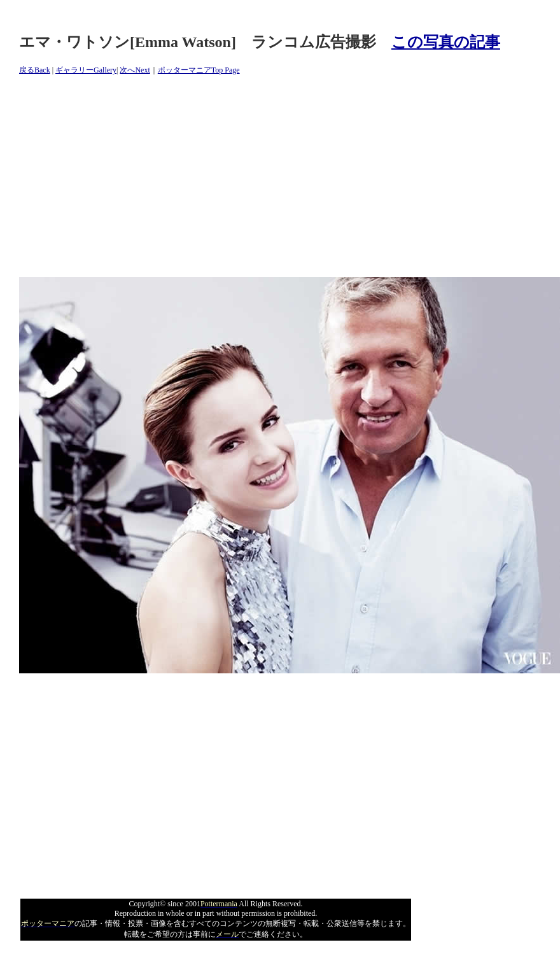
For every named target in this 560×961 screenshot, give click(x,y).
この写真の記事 (446, 42)
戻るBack (35, 70)
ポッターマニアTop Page (199, 70)
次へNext (135, 70)
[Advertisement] (248, 188)
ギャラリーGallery (86, 70)
